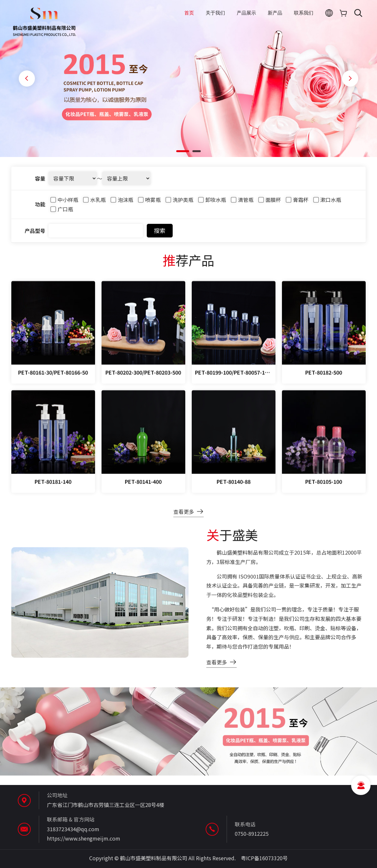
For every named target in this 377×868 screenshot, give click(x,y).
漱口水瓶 (327, 203)
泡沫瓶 (122, 203)
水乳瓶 (94, 203)
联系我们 (304, 13)
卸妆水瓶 (212, 203)
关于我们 (215, 13)
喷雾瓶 (149, 203)
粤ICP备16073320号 (264, 858)
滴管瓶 (242, 203)
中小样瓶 (64, 203)
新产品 (275, 13)
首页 (189, 13)
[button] (183, 151)
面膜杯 (270, 203)
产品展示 (246, 13)
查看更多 (184, 518)
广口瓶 (62, 213)
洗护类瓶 (179, 203)
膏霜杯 (297, 203)
